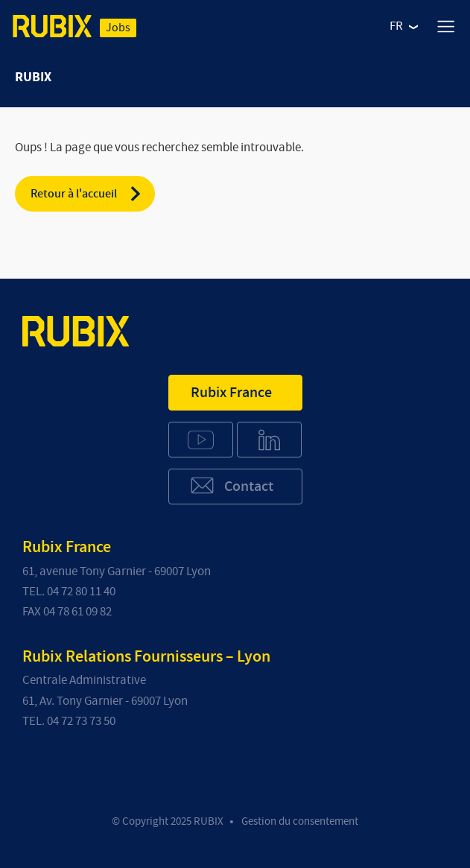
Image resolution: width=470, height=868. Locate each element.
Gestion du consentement (300, 821)
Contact (231, 485)
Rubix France (231, 393)
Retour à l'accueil (87, 194)
